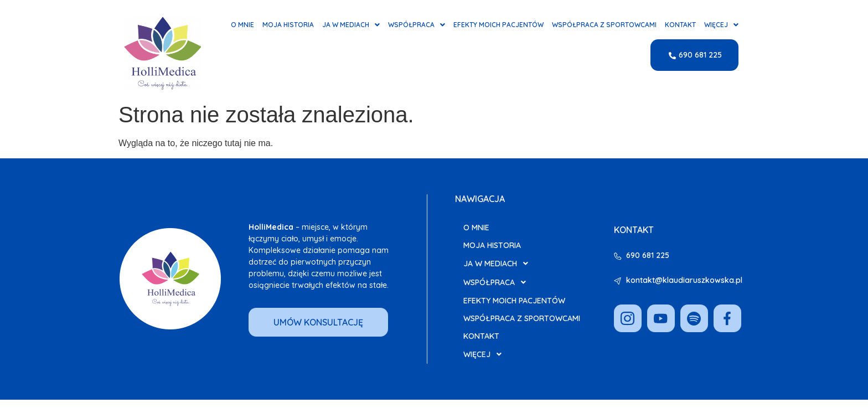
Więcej (721, 25)
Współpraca (417, 25)
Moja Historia (288, 25)
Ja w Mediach (351, 25)
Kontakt (680, 25)
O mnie (242, 25)
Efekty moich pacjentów (498, 25)
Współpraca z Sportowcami (604, 25)
